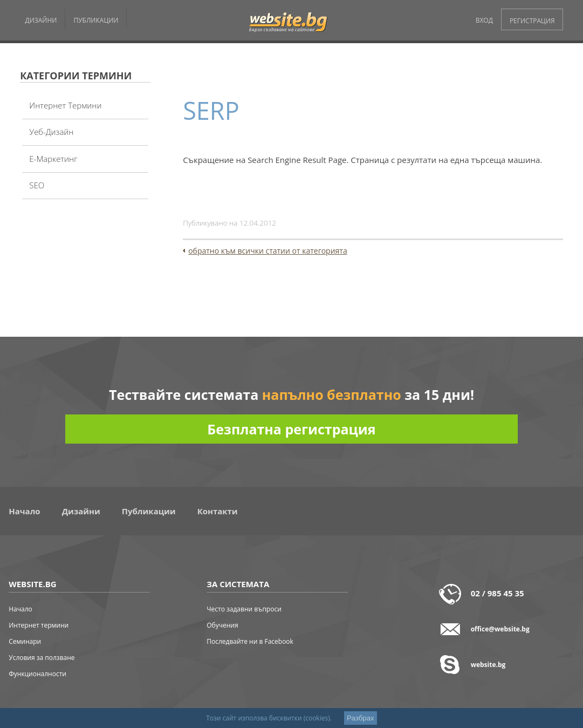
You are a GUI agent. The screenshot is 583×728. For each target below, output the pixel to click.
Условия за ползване (42, 658)
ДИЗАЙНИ (41, 20)
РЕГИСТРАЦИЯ (532, 21)
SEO (37, 185)
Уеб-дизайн (51, 132)
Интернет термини (65, 105)
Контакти (218, 511)
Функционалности (37, 674)
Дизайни (81, 511)
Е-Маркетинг (53, 159)
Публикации (149, 511)
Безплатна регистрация (291, 429)
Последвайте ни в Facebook (250, 641)
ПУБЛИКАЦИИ (96, 20)
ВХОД (484, 20)
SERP (211, 110)
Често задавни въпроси (244, 609)
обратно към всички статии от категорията (268, 251)
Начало (24, 511)
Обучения (222, 625)
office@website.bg (500, 629)
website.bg (488, 665)
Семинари (25, 641)
